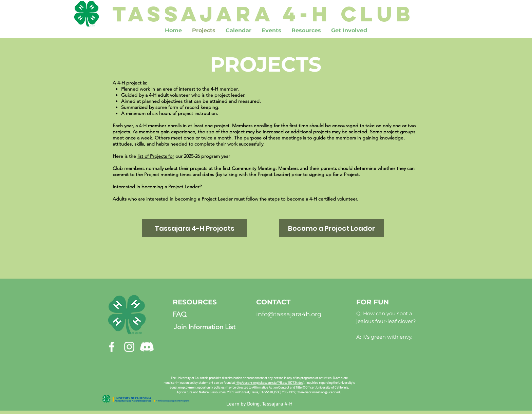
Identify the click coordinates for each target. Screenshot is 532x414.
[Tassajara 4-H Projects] (194, 228)
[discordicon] (147, 347)
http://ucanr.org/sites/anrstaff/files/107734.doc (269, 383)
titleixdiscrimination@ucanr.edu (319, 392)
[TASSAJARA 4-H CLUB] (263, 14)
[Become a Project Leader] (331, 228)
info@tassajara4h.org (289, 314)
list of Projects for (156, 156)
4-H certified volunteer (333, 199)
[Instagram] (129, 347)
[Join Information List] (204, 327)
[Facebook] (112, 347)
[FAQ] (179, 314)
